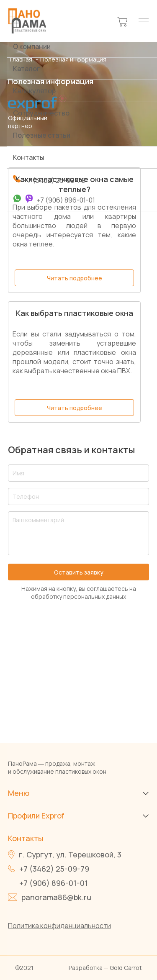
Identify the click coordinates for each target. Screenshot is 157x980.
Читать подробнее (75, 278)
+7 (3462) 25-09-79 (54, 869)
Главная (22, 59)
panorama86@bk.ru (56, 897)
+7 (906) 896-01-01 (54, 883)
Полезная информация (73, 59)
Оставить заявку (79, 572)
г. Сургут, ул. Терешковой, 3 (70, 854)
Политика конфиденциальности (59, 926)
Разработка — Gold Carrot (105, 968)
